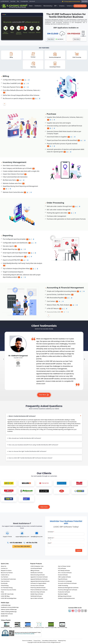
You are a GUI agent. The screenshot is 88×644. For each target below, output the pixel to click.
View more (44, 507)
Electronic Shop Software (38, 592)
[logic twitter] (82, 611)
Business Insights (63, 594)
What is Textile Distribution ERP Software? (22, 416)
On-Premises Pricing (7, 588)
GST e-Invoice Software (65, 573)
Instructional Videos (28, 625)
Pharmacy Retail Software (38, 588)
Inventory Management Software (68, 590)
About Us (4, 566)
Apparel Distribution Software (39, 579)
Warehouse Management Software (68, 588)
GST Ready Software (64, 571)
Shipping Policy (62, 641)
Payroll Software (63, 579)
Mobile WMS (4, 616)
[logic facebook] (76, 611)
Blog (18, 1)
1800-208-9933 (5, 1)
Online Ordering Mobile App (9, 612)
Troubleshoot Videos (39, 625)
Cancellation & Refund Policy (49, 641)
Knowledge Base (24, 1)
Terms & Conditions (27, 641)
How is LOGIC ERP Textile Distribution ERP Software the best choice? (30, 458)
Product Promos (18, 625)
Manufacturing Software (38, 575)
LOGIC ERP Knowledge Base (9, 598)
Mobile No (51, 538)
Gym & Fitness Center (64, 566)
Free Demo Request (80, 6)
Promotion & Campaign (65, 581)
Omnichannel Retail (36, 568)
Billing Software (35, 571)
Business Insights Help (51, 625)
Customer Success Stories (8, 590)
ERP (56, 6)
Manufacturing (48, 6)
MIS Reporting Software (65, 596)
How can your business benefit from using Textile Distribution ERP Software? (33, 445)
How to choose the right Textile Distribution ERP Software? (28, 451)
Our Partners (5, 577)
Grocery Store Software (37, 586)
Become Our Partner (7, 573)
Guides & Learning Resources (66, 598)
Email (50, 543)
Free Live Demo (5, 581)
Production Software (64, 592)
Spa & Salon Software (37, 598)
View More (51, 39)
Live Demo (59, 39)
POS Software (62, 568)
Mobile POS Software (7, 614)
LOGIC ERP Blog (5, 596)
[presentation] (4, 359)
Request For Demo (6, 571)
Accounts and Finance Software (67, 583)
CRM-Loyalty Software (64, 577)
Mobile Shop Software (37, 594)
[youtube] (73, 611)
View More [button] (44, 395)
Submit (79, 550)
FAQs (2, 592)
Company (62, 6)
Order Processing (63, 586)
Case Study (13, 1)
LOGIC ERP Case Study (7, 594)
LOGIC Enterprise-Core (37, 566)
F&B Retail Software (36, 596)
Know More (85, 1)
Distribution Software (37, 573)
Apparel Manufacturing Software (40, 581)
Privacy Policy (37, 641)
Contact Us (4, 568)
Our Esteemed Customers (8, 579)
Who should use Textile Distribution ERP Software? (25, 438)
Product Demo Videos (7, 625)
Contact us (70, 6)
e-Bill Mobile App (6, 605)
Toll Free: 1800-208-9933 (22, 546)
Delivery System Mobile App (9, 609)
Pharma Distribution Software (39, 590)
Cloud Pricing (5, 586)
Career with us (5, 575)
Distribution (38, 6)
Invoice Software (63, 575)
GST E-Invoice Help (62, 625)
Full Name (51, 532)
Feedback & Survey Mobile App (10, 607)
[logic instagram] (79, 611)
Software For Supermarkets (38, 583)
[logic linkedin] (70, 611)
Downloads (4, 583)
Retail (31, 6)
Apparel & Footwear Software (39, 577)
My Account (32, 1)
